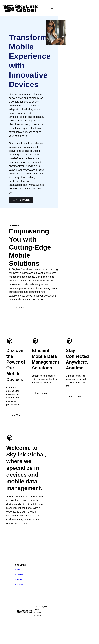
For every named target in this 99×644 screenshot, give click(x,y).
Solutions (19, 585)
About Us (19, 569)
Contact (19, 579)
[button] (52, 8)
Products (19, 574)
